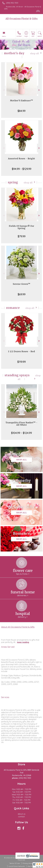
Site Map (31, 866)
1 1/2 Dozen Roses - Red (21, 351)
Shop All (35, 54)
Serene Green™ (22, 284)
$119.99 (21, 362)
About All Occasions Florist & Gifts (18, 627)
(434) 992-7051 (12, 3)
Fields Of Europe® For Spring (22, 227)
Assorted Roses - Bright (22, 159)
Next (39, 90)
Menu (4, 36)
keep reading (23, 642)
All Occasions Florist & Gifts (21, 19)
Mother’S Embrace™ (22, 101)
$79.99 (22, 236)
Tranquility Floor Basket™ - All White (22, 424)
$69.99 (22, 294)
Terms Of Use (15, 863)
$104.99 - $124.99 (21, 433)
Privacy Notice (28, 863)
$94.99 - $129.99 (22, 169)
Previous (4, 90)
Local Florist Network (17, 866)
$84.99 (21, 111)
